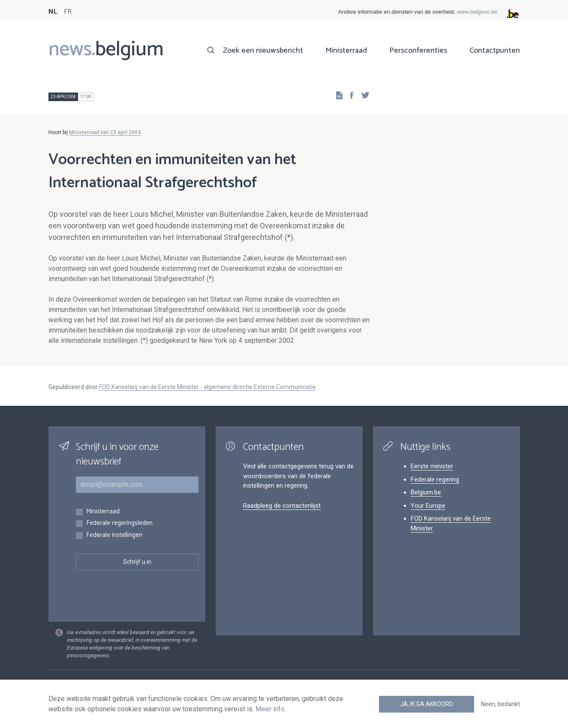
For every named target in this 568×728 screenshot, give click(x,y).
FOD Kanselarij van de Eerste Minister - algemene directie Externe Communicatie (207, 387)
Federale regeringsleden (119, 523)
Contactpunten (495, 51)
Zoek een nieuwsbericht (263, 51)
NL (53, 12)
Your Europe (428, 506)
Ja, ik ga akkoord (427, 704)
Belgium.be (426, 492)
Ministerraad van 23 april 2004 (105, 132)
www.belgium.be (477, 12)
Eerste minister (432, 466)
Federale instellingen (114, 535)
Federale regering (435, 479)
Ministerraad (346, 51)
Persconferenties (418, 51)
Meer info (270, 709)
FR (68, 12)
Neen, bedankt (500, 704)
